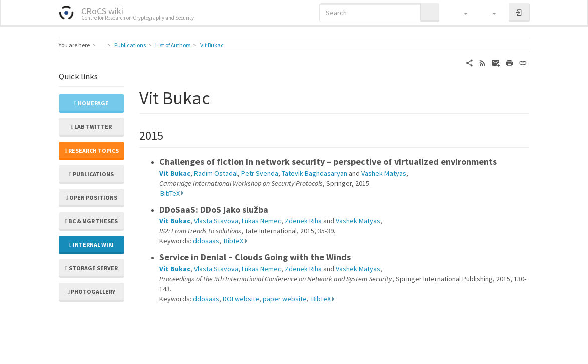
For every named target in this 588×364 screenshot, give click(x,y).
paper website (285, 299)
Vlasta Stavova (216, 221)
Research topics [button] (92, 150)
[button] (461, 13)
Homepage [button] (91, 103)
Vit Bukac (212, 45)
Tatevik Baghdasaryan (315, 173)
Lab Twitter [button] (91, 126)
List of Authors (173, 45)
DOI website (241, 299)
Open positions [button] (91, 198)
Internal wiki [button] (91, 245)
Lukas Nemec (261, 221)
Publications (130, 45)
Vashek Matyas (384, 173)
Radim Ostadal (216, 173)
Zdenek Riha (303, 221)
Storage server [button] (91, 268)
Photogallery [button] (91, 292)
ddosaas (206, 241)
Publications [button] (91, 174)
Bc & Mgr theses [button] (91, 221)
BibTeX (170, 193)
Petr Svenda (260, 173)
